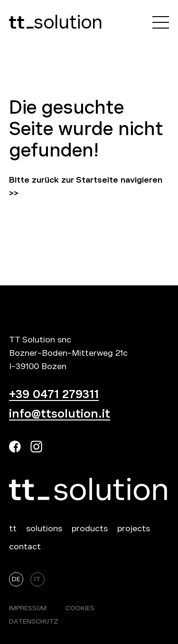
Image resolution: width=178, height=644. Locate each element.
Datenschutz (34, 621)
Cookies (80, 608)
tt (13, 528)
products (90, 528)
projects (134, 528)
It (37, 579)
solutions (44, 528)
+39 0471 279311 (54, 394)
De (16, 579)
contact (25, 546)
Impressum (28, 608)
